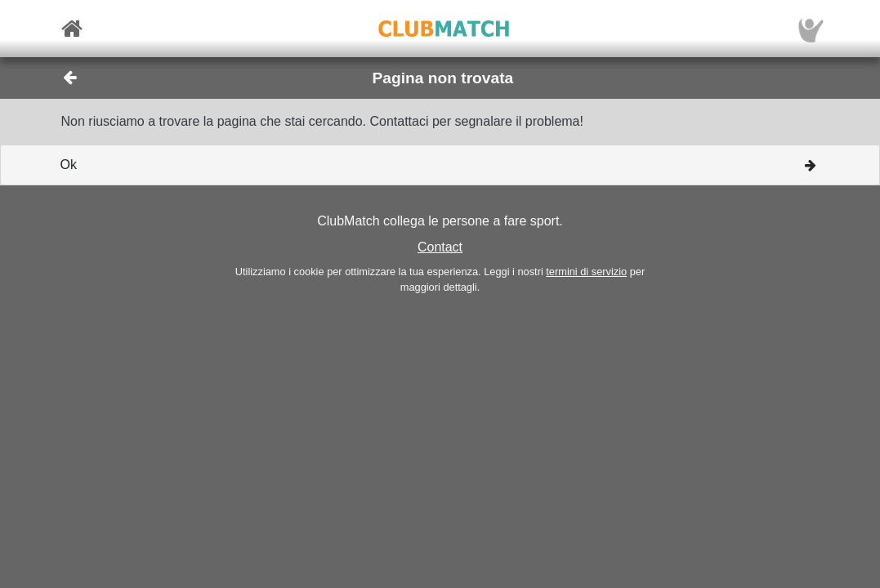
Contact (440, 247)
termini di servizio (586, 272)
